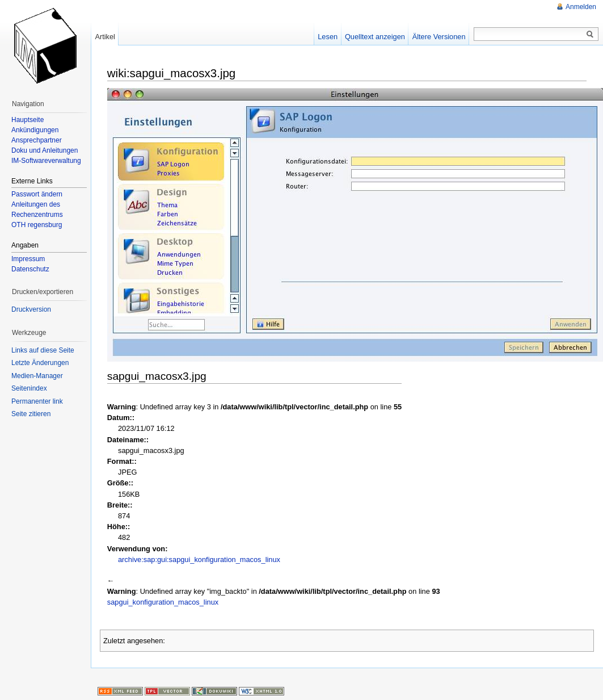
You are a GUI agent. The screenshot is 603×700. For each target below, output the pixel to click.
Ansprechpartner (37, 140)
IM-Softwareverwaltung (46, 161)
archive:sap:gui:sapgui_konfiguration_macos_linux (199, 559)
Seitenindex (29, 388)
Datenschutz (30, 269)
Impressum (28, 259)
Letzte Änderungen (40, 363)
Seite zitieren (31, 414)
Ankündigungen (35, 130)
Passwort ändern (37, 194)
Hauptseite (28, 120)
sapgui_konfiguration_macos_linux (163, 602)
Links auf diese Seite (43, 350)
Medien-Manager (37, 376)
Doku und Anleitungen (45, 150)
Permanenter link (37, 401)
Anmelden (581, 7)
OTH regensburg (37, 225)
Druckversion (31, 309)
